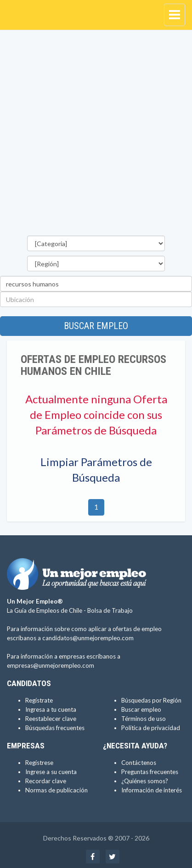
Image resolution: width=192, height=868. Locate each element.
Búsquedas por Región (151, 700)
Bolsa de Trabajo (110, 610)
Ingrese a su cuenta (51, 772)
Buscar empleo (96, 326)
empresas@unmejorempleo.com (51, 665)
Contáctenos (139, 763)
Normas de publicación (56, 790)
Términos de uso (144, 719)
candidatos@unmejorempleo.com (88, 638)
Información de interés (152, 790)
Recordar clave (46, 781)
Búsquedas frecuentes (55, 728)
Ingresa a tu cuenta (51, 709)
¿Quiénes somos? (145, 781)
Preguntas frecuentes (150, 772)
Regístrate (39, 700)
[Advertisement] (96, 135)
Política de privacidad (151, 728)
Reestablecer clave (51, 719)
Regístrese (39, 763)
